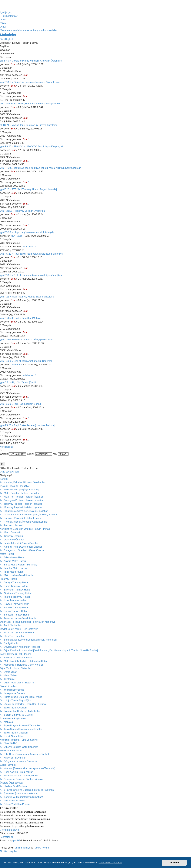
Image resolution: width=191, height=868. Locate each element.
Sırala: (39, 454)
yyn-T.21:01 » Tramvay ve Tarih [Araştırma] (23, 211)
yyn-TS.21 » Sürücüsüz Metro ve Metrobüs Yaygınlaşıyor (30, 82)
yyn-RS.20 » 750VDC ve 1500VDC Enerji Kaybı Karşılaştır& (32, 147)
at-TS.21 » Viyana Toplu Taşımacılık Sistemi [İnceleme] (29, 125)
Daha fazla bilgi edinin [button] (110, 863)
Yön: (60, 454)
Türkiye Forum (41, 848)
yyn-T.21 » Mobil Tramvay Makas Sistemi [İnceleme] (28, 297)
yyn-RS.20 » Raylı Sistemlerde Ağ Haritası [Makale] (27, 425)
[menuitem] (3, 20)
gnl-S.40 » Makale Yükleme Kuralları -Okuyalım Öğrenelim (31, 61)
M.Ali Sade (16, 236)
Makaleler (8, 35)
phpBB (17, 841)
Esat (13, 64)
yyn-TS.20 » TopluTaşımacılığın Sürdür (21, 404)
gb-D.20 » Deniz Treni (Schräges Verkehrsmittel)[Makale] (30, 104)
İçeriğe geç (6, 12)
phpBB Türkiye (23, 848)
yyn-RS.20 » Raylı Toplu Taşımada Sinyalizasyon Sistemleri (31, 254)
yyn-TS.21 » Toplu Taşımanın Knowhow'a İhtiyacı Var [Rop (31, 275)
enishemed (17, 365)
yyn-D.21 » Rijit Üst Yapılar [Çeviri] (18, 382)
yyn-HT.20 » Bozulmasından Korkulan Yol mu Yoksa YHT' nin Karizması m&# (41, 168)
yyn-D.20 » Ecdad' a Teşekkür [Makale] (21, 318)
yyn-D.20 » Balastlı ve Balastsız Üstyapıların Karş (26, 340)
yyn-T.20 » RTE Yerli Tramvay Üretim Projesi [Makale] (28, 189)
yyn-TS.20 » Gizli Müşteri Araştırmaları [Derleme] (26, 361)
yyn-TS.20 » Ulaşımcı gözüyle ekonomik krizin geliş (27, 232)
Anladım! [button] (174, 863)
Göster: (13, 454)
